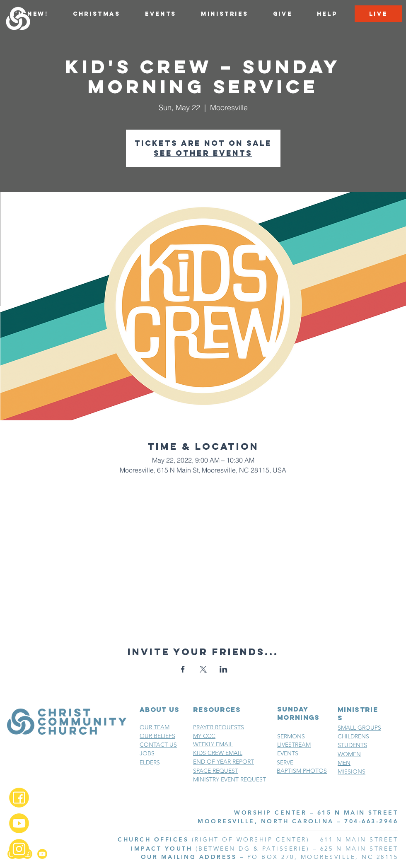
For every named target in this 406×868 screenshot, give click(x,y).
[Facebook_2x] (19, 798)
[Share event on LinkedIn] (224, 669)
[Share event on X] (203, 669)
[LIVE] (378, 14)
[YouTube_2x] (19, 823)
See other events (203, 153)
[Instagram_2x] (19, 849)
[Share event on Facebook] (183, 669)
